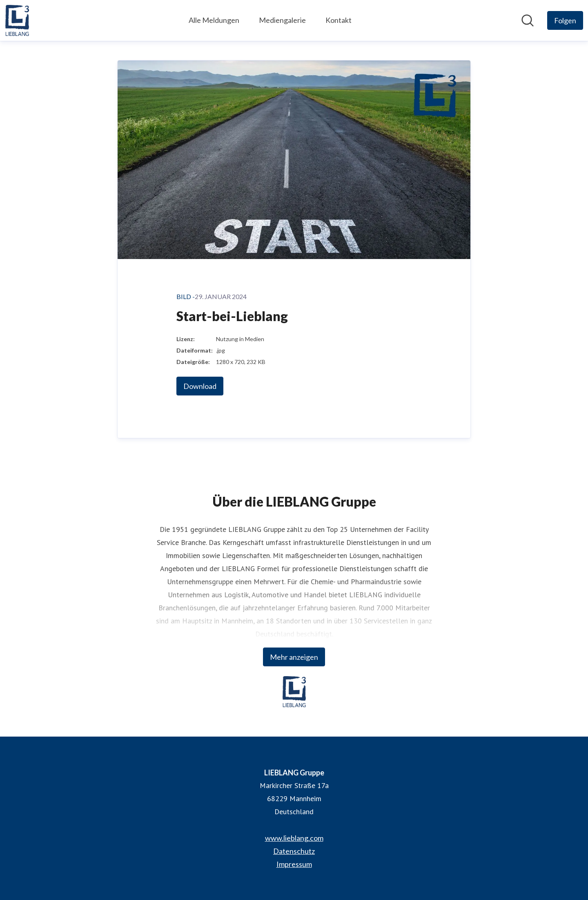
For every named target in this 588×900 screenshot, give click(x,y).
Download (200, 386)
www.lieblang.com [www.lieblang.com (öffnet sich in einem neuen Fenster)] (294, 838)
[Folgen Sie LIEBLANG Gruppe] (565, 20)
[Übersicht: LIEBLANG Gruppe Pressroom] (17, 20)
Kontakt (339, 20)
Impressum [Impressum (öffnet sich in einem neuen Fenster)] (294, 864)
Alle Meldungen (214, 20)
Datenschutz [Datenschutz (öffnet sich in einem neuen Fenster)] (294, 851)
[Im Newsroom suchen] (528, 20)
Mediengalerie (282, 20)
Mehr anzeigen (294, 657)
